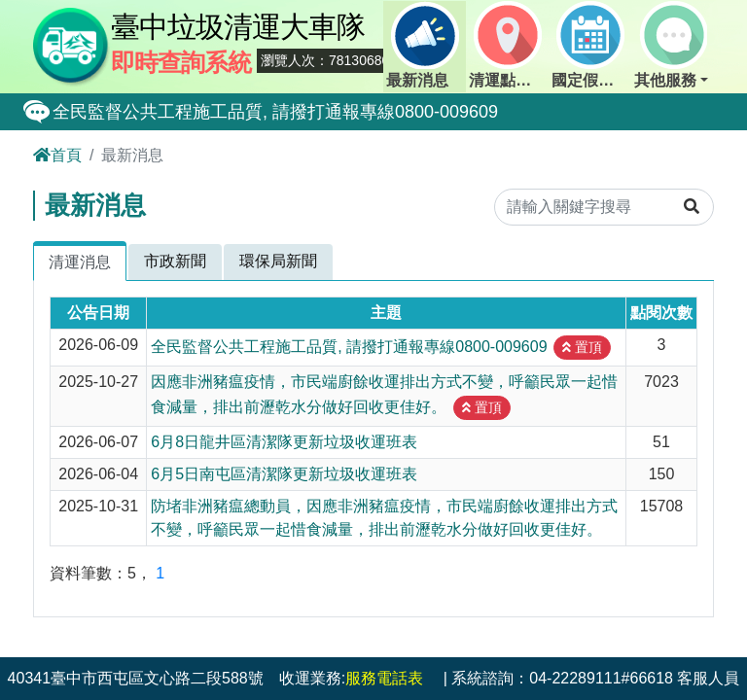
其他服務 (670, 45)
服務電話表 (384, 678)
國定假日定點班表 (591, 45)
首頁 (57, 155)
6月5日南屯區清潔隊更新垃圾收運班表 (284, 474)
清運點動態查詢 (509, 45)
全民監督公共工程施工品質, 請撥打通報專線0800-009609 (275, 112)
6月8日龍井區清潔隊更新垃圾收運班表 (284, 442)
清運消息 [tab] (80, 262)
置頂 (582, 347)
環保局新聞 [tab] (278, 261)
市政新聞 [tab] (175, 261)
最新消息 (422, 45)
